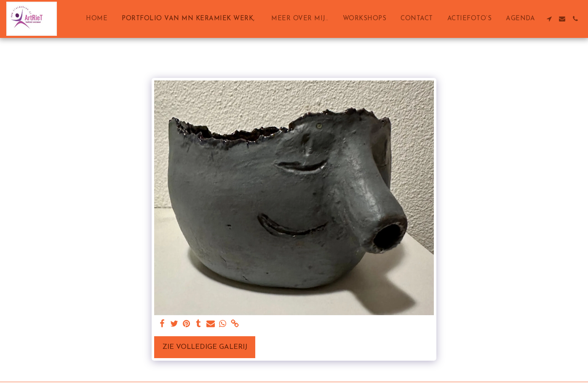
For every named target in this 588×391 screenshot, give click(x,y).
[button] (549, 19)
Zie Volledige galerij (205, 347)
